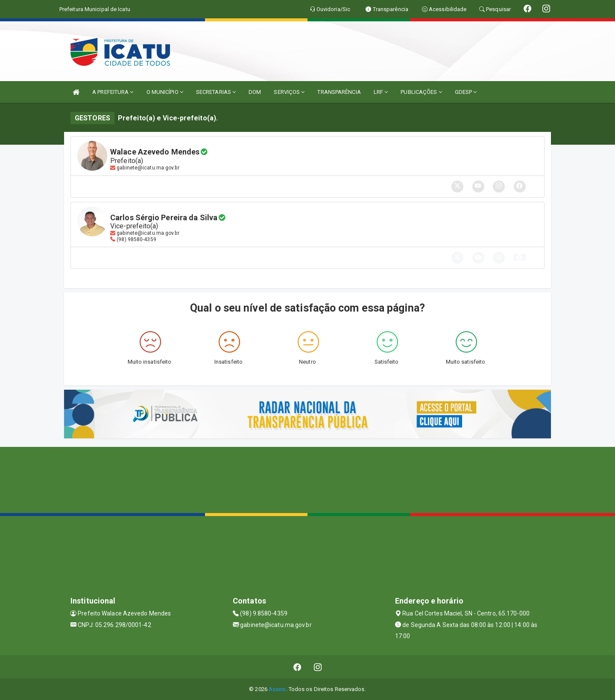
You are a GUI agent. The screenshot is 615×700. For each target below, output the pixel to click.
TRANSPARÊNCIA (339, 92)
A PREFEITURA (113, 92)
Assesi (277, 689)
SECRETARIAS (216, 92)
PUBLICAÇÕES (421, 92)
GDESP (466, 92)
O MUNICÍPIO (165, 92)
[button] (520, 257)
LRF (381, 92)
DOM (255, 92)
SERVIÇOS (289, 92)
